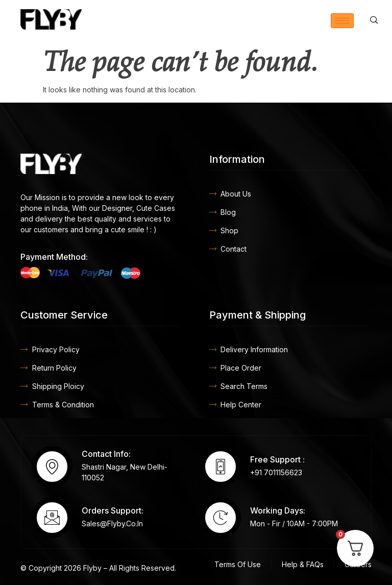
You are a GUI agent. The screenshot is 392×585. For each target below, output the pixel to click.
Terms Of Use (238, 564)
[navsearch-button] (374, 20)
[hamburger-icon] (342, 21)
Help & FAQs (303, 564)
